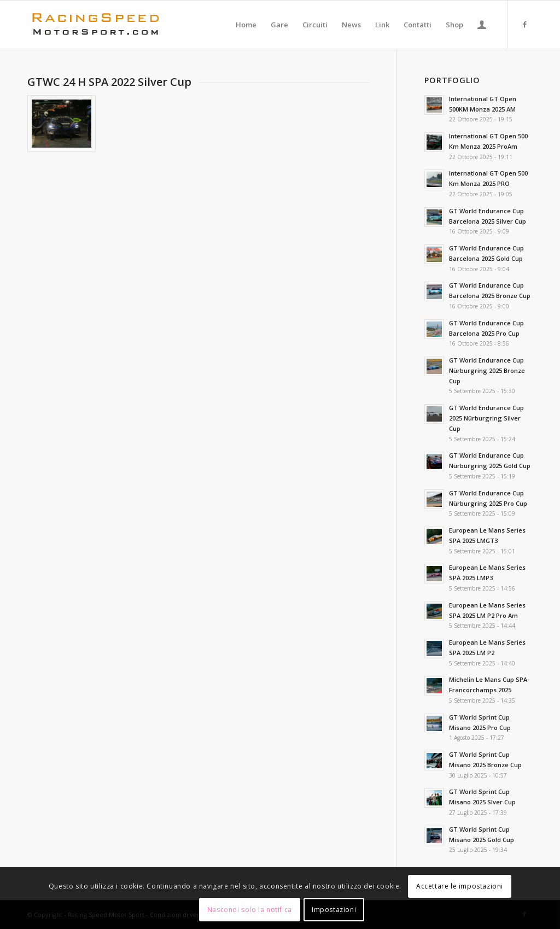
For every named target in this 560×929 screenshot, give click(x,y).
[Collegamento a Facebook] (524, 24)
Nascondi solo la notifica (250, 910)
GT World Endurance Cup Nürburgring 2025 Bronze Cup (487, 370)
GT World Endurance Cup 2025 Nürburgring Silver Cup (486, 418)
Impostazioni (334, 910)
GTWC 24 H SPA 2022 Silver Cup (109, 82)
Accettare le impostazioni (460, 886)
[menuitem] (246, 25)
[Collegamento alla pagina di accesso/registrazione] (482, 25)
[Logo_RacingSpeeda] (96, 25)
